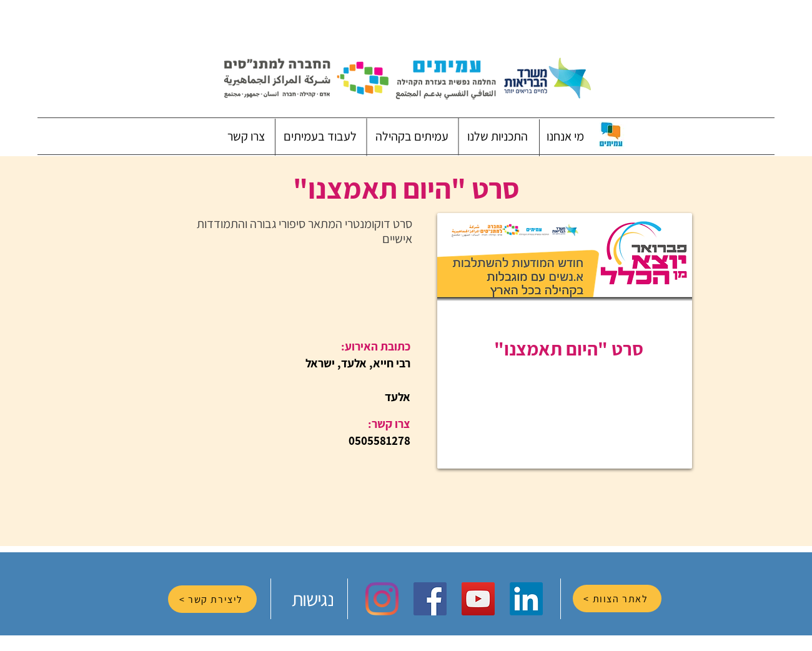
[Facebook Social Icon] (430, 599)
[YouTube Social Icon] (478, 599)
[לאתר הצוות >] (617, 599)
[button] (565, 136)
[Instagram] (382, 599)
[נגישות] (314, 599)
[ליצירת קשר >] (212, 599)
